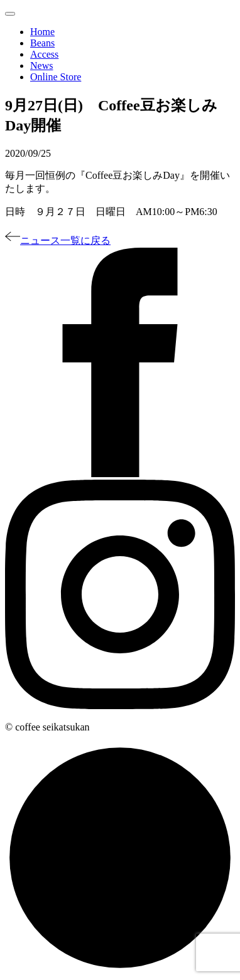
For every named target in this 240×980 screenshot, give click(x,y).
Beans (42, 43)
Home (42, 32)
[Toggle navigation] (10, 14)
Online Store (56, 77)
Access (44, 54)
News (41, 66)
